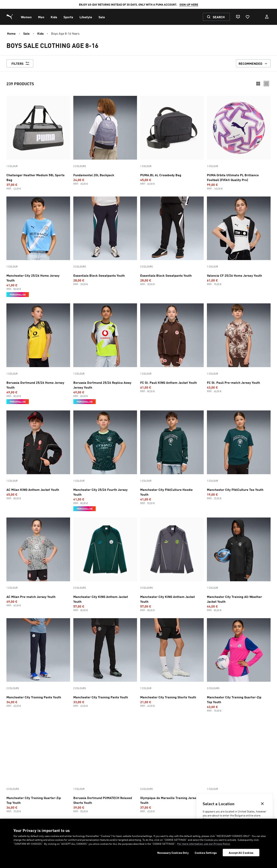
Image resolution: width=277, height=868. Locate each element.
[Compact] (258, 84)
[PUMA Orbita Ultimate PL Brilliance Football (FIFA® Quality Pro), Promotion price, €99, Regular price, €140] (239, 143)
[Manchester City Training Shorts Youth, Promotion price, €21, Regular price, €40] (172, 663)
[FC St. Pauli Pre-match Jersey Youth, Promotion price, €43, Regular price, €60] (239, 348)
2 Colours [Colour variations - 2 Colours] (80, 166)
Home (11, 33)
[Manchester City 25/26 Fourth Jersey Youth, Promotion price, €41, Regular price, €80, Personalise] (105, 461)
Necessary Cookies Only (173, 853)
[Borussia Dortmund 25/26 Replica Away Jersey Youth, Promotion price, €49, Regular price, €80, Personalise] (105, 354)
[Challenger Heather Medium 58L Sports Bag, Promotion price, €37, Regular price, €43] (38, 143)
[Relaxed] (266, 84)
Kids (40, 33)
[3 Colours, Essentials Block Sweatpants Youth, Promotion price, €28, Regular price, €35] (105, 241)
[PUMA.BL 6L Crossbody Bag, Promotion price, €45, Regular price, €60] (172, 141)
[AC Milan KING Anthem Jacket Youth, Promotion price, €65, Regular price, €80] (38, 455)
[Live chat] (238, 17)
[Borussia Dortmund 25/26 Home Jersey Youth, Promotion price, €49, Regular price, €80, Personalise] (38, 354)
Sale (26, 33)
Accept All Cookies (241, 853)
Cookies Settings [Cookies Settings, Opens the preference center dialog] (206, 853)
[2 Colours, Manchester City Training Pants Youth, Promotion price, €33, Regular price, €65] (105, 663)
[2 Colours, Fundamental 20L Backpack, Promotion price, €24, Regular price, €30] (105, 141)
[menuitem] (26, 17)
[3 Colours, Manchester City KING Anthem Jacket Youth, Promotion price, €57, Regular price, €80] (105, 565)
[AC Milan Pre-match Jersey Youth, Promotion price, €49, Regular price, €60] (38, 562)
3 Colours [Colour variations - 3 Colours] (80, 266)
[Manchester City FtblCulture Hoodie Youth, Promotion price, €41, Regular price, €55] (172, 458)
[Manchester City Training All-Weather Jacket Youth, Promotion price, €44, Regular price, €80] (239, 565)
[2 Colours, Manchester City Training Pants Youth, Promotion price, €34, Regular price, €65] (38, 663)
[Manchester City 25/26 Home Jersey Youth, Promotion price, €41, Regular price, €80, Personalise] (38, 247)
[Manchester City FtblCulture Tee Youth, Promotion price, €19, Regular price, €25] (239, 455)
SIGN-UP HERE (189, 4)
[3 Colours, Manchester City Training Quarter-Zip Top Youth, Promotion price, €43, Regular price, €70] (239, 665)
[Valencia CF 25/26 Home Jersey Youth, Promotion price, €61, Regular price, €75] (239, 241)
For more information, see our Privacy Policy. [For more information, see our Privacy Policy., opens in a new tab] (204, 844)
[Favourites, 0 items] (247, 17)
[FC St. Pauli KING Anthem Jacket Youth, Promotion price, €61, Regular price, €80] (172, 348)
